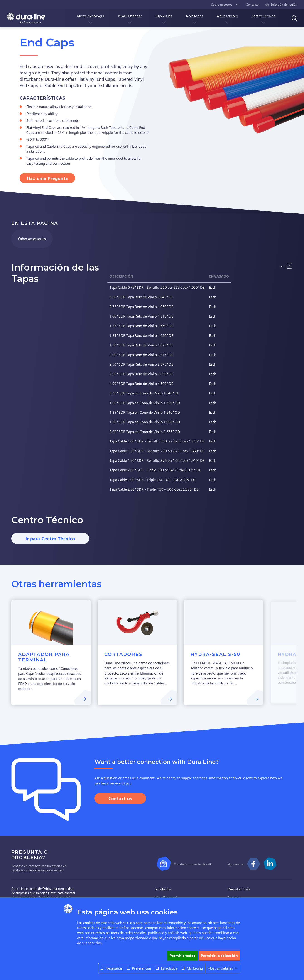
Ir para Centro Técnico (50, 538)
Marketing (195, 968)
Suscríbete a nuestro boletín (193, 864)
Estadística (169, 968)
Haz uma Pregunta (47, 178)
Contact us (120, 798)
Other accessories (32, 238)
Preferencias (142, 968)
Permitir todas (182, 955)
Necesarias (114, 968)
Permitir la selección (219, 955)
